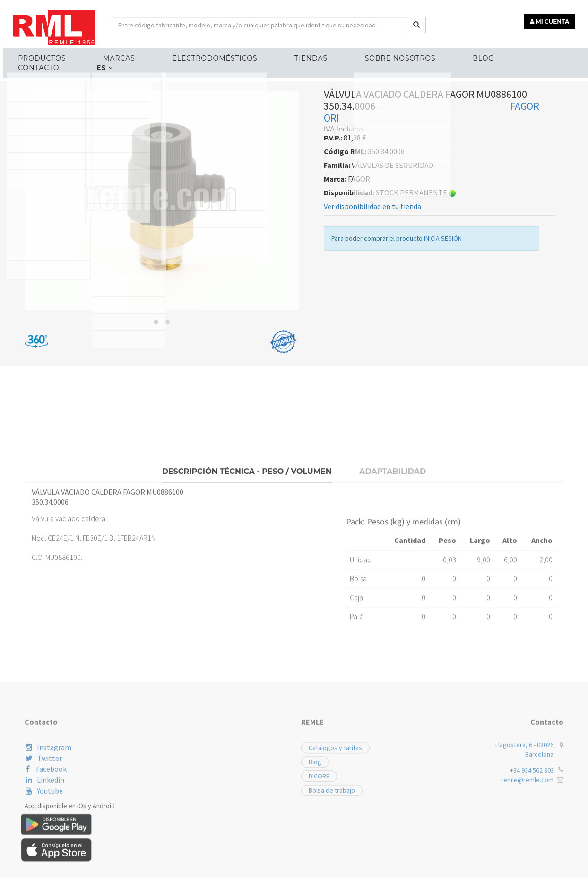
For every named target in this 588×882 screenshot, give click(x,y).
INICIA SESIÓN (443, 342)
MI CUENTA (553, 18)
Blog (442, 55)
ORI (332, 222)
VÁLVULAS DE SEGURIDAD (180, 175)
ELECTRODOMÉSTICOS (199, 55)
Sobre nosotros (368, 55)
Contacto (502, 55)
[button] (156, 426)
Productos (43, 55)
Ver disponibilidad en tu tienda (372, 310)
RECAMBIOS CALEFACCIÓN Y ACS (80, 175)
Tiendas (287, 55)
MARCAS (112, 55)
